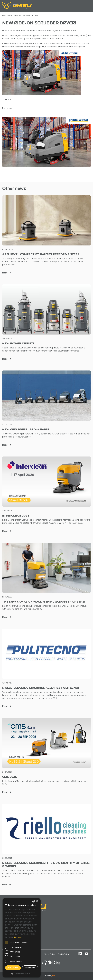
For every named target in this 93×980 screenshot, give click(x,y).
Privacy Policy (49, 954)
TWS (54, 976)
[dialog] (22, 938)
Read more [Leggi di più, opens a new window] (18, 937)
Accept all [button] (13, 968)
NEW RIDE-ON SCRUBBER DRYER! (26, 16)
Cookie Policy (63, 954)
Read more (7, 108)
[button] (22, 973)
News (10, 16)
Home (4, 16)
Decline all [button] (30, 968)
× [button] (37, 901)
